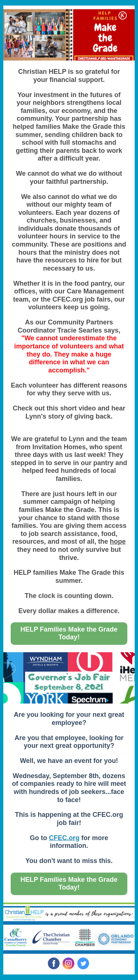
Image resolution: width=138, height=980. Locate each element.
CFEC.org (64, 838)
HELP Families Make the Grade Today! (69, 633)
